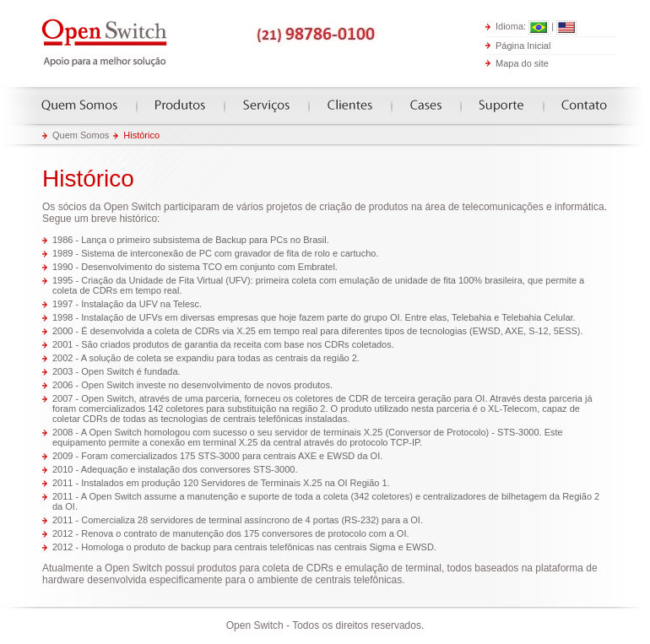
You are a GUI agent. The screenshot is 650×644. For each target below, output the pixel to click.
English (566, 27)
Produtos (180, 105)
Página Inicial (523, 45)
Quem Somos (81, 135)
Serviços (266, 105)
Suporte (501, 105)
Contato (584, 105)
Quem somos (79, 105)
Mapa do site (522, 63)
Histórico (141, 135)
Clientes (350, 105)
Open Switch (106, 43)
